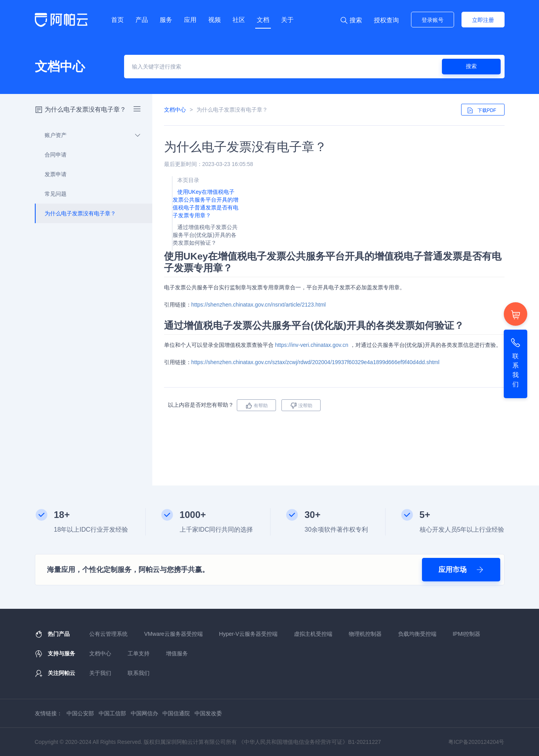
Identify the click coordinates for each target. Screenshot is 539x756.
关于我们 (100, 673)
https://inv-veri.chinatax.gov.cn (311, 345)
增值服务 (177, 653)
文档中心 (175, 110)
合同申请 (51, 155)
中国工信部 (112, 713)
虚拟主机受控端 (313, 634)
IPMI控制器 (466, 634)
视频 (215, 20)
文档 (263, 20)
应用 (190, 20)
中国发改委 (208, 713)
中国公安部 (80, 713)
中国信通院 (176, 713)
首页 (117, 20)
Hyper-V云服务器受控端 (248, 634)
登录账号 (433, 20)
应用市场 (461, 570)
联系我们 (139, 673)
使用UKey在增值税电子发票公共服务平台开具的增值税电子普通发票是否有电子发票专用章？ (206, 204)
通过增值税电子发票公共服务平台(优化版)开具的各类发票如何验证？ (205, 235)
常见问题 (51, 194)
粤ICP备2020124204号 (476, 742)
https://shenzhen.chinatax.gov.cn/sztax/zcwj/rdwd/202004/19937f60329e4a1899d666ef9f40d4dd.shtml (315, 362)
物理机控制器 (365, 634)
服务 (166, 20)
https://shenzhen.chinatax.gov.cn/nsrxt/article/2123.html (259, 305)
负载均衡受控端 (417, 634)
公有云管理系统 (108, 634)
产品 (142, 20)
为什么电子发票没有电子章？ (76, 213)
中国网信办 (144, 713)
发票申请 (51, 174)
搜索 (471, 66)
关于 (287, 20)
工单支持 (139, 653)
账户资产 (88, 135)
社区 (239, 20)
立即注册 (483, 20)
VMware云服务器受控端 (173, 634)
